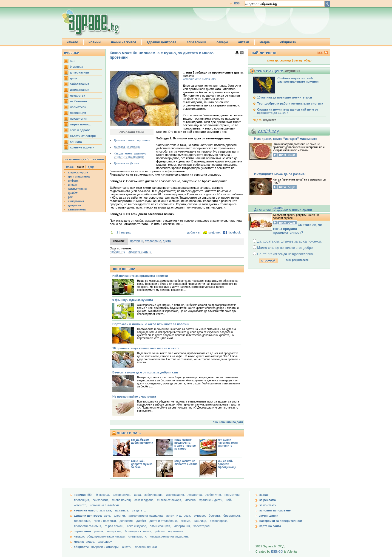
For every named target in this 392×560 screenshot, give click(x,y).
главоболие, (83, 521)
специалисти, (138, 536)
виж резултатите (297, 260)
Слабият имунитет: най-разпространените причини (298, 80)
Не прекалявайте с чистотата (134, 396)
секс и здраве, (145, 500)
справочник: (83, 531)
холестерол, (202, 526)
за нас (264, 495)
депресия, (127, 521)
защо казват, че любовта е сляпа (186, 463)
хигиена (76, 142)
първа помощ (80, 124)
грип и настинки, (106, 521)
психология (79, 119)
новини (95, 42)
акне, (108, 516)
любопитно (78, 101)
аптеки (244, 42)
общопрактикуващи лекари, (106, 536)
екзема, (186, 521)
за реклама (268, 500)
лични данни (269, 516)
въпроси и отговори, (105, 547)
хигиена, (191, 500)
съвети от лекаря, (170, 500)
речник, (99, 531)
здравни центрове (162, 42)
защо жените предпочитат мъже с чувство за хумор (185, 444)
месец (298, 60)
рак (70, 197)
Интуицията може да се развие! (280, 174)
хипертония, (183, 526)
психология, (101, 500)
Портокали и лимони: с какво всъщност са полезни (151, 324)
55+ (73, 61)
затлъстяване (77, 189)
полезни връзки (146, 547)
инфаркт (74, 181)
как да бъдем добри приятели (142, 441)
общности (288, 42)
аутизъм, (200, 516)
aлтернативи (79, 72)
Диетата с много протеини (132, 140)
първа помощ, (122, 500)
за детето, (139, 510)
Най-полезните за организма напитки (140, 276)
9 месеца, (103, 495)
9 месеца (77, 67)
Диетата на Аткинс (127, 147)
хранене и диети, (212, 500)
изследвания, (176, 495)
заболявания (80, 84)
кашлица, (201, 521)
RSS (237, 3)
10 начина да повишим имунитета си (285, 97)
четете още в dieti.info (199, 79)
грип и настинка (79, 177)
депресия (74, 205)
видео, (90, 542)
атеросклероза (78, 172)
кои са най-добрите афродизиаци (227, 464)
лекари (222, 42)
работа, (160, 531)
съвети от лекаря (83, 136)
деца (73, 78)
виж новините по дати (228, 422)
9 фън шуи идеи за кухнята (133, 300)
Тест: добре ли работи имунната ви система (290, 103)
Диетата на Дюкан (126, 163)
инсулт (73, 185)
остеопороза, (219, 521)
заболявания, (154, 495)
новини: (80, 495)
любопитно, (214, 495)
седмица (286, 60)
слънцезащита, (161, 526)
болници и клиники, (139, 531)
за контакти (268, 505)
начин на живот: (86, 510)
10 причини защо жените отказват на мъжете (146, 348)
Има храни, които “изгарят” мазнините (286, 139)
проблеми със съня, (88, 526)
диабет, (142, 521)
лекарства (78, 95)
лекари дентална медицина (169, 536)
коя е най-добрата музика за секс (142, 464)
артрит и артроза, (179, 516)
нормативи (78, 107)
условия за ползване (275, 510)
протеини (137, 241)
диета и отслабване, (164, 521)
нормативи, (232, 495)
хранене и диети (82, 147)
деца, (138, 495)
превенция (78, 113)
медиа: (79, 542)
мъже (70, 167)
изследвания (80, 90)
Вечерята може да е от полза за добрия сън (145, 372)
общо (308, 60)
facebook (235, 232)
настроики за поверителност (281, 521)
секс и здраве (80, 130)
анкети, (127, 547)
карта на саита (270, 526)
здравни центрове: (88, 516)
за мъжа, (106, 510)
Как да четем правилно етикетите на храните (130, 155)
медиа (265, 42)
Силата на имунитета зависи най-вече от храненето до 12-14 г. (288, 111)
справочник (197, 42)
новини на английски (104, 505)
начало (72, 42)
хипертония (76, 201)
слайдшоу (105, 542)
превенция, (82, 500)
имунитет (269, 120)
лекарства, (195, 495)
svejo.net (214, 232)
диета (167, 241)
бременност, (232, 516)
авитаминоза (77, 209)
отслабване (153, 241)
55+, (91, 495)
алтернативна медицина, (147, 516)
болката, (215, 516)
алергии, (120, 516)
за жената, (122, 510)
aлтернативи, (122, 495)
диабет (73, 193)
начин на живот (124, 42)
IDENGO (277, 551)
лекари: (79, 536)
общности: (82, 547)
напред (126, 232)
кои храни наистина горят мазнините (228, 443)
